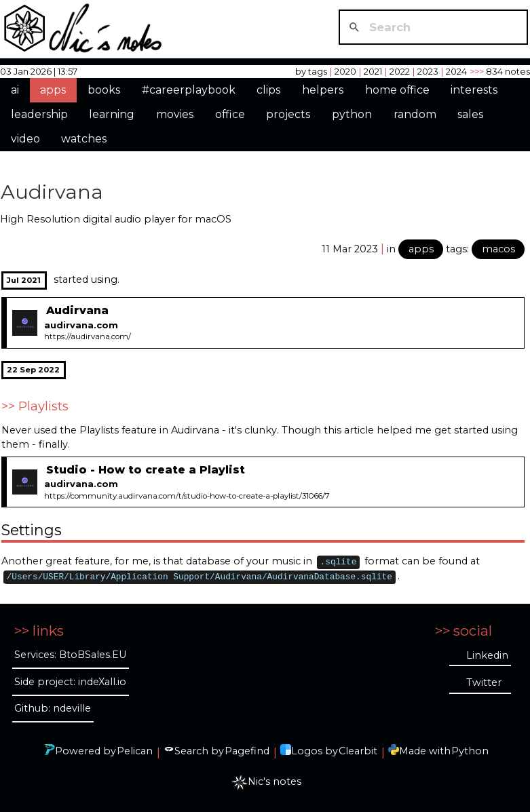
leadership (39, 114)
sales (470, 114)
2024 (456, 71)
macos (498, 249)
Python (470, 751)
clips (268, 90)
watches (84, 139)
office (230, 114)
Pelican (135, 751)
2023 (428, 71)
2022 (400, 71)
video (25, 139)
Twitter (484, 682)
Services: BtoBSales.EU (70, 655)
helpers (323, 90)
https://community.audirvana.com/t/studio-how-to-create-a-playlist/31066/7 (187, 496)
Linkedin (487, 655)
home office (397, 90)
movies (175, 114)
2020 (345, 71)
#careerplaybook (189, 90)
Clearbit (358, 751)
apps (53, 90)
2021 (373, 71)
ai (15, 90)
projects (288, 114)
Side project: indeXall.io (70, 682)
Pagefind (247, 751)
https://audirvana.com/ (88, 336)
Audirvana (52, 192)
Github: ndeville (53, 708)
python (352, 114)
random (415, 114)
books (104, 90)
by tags (311, 71)
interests (474, 90)
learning (112, 114)
